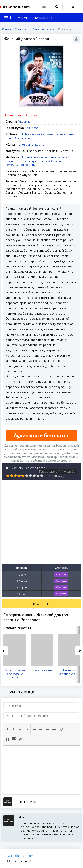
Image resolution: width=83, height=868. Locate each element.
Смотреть (61, 574)
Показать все (41, 604)
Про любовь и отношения (39, 157)
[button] (7, 729)
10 (42, 476)
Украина (24, 121)
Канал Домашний (18, 138)
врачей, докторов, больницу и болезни (38, 159)
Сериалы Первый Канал (58, 134)
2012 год (32, 128)
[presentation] (7, 729)
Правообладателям (19, 856)
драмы (40, 144)
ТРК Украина (31, 134)
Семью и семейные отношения (34, 163)
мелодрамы (25, 144)
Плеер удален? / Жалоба (57, 471)
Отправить (27, 802)
